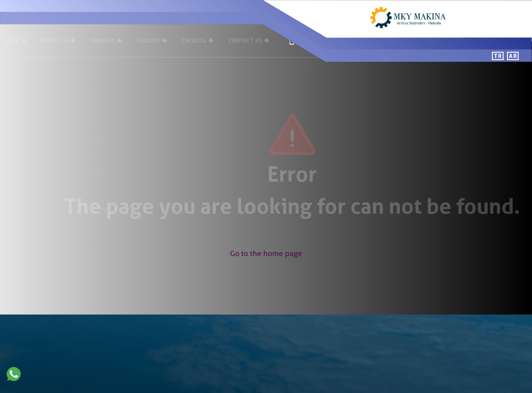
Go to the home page (266, 253)
